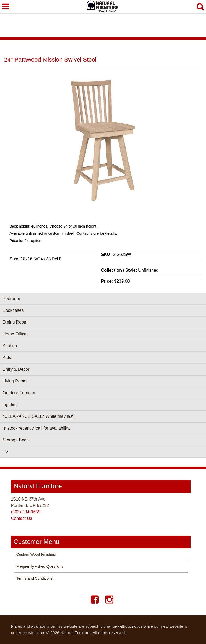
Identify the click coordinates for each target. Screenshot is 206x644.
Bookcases (13, 310)
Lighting (10, 405)
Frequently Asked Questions (40, 566)
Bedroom (11, 299)
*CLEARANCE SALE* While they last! (39, 416)
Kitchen (10, 346)
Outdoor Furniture (20, 393)
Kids (7, 357)
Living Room (15, 381)
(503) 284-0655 (26, 512)
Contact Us (22, 518)
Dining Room (15, 322)
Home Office (15, 334)
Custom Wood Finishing (36, 554)
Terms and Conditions (34, 578)
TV (5, 452)
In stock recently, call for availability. (36, 428)
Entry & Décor (16, 369)
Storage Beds (16, 440)
